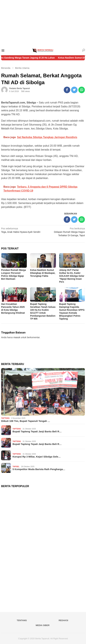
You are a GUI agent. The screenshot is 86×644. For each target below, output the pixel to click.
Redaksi (63, 620)
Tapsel (16, 466)
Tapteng (5, 418)
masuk (17, 337)
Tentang (22, 620)
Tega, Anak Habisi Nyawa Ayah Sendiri (21, 230)
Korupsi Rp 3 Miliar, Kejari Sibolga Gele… (37, 457)
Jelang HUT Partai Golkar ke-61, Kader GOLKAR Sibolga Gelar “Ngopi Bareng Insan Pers (72, 276)
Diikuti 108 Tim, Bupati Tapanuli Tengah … (26, 421)
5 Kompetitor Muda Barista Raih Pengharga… (39, 469)
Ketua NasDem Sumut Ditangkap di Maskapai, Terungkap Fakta (43, 273)
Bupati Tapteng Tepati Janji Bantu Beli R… (37, 431)
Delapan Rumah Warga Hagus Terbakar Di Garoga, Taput (65, 232)
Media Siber (43, 625)
